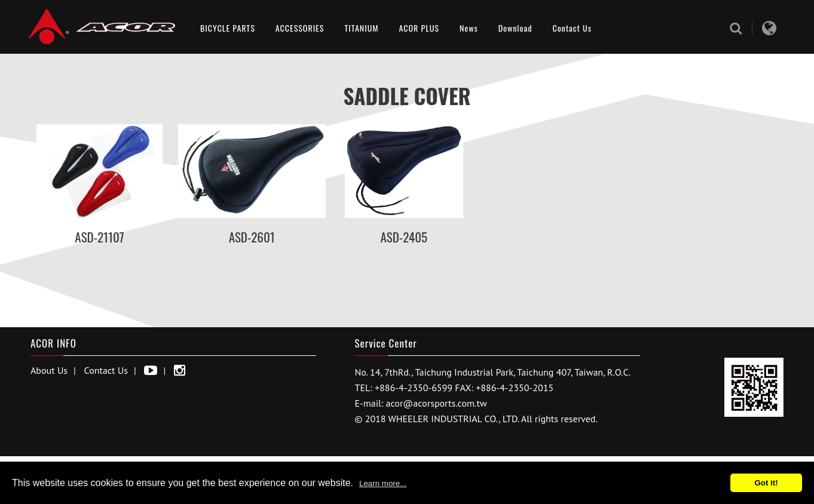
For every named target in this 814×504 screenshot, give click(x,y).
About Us (49, 370)
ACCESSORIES (300, 28)
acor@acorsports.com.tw (437, 403)
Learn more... (383, 483)
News (469, 28)
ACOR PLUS (419, 28)
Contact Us (572, 28)
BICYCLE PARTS (228, 28)
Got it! (766, 483)
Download (515, 28)
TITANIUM (361, 28)
